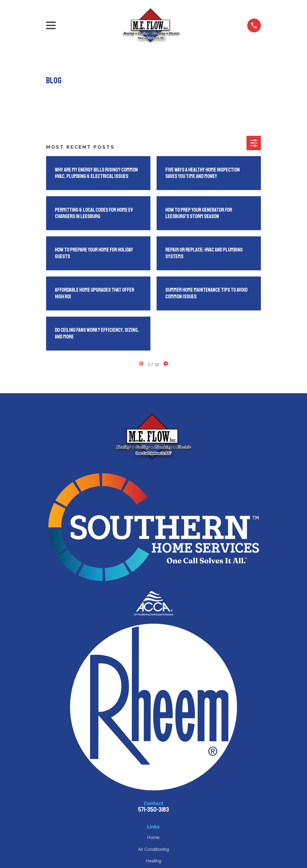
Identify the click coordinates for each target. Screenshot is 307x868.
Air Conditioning (153, 849)
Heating (153, 861)
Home (153, 837)
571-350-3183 (153, 810)
